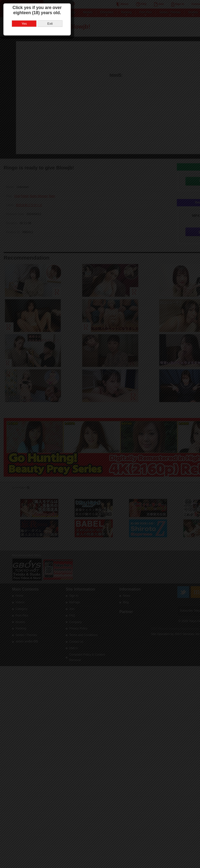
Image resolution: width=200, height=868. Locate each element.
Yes (87, 438)
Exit (113, 438)
